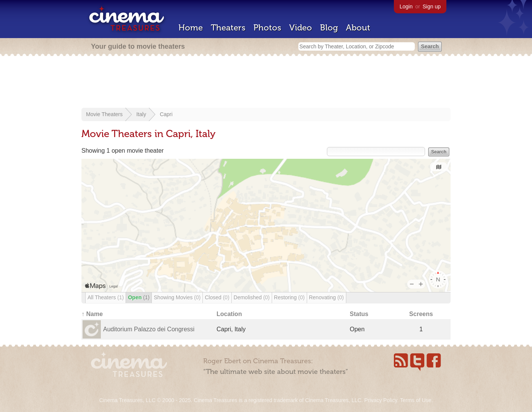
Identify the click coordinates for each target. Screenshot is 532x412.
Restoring (289, 297)
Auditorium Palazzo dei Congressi (149, 329)
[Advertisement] (266, 83)
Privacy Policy (381, 400)
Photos (267, 28)
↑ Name (92, 314)
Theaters (228, 28)
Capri (166, 114)
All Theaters (106, 297)
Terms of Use (416, 400)
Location (229, 314)
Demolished (252, 297)
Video (301, 28)
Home (191, 28)
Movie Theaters (104, 114)
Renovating (327, 297)
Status (359, 314)
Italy (141, 114)
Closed (217, 297)
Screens (421, 314)
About (358, 28)
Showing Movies (177, 297)
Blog (329, 28)
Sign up (432, 6)
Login (406, 6)
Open (139, 297)
